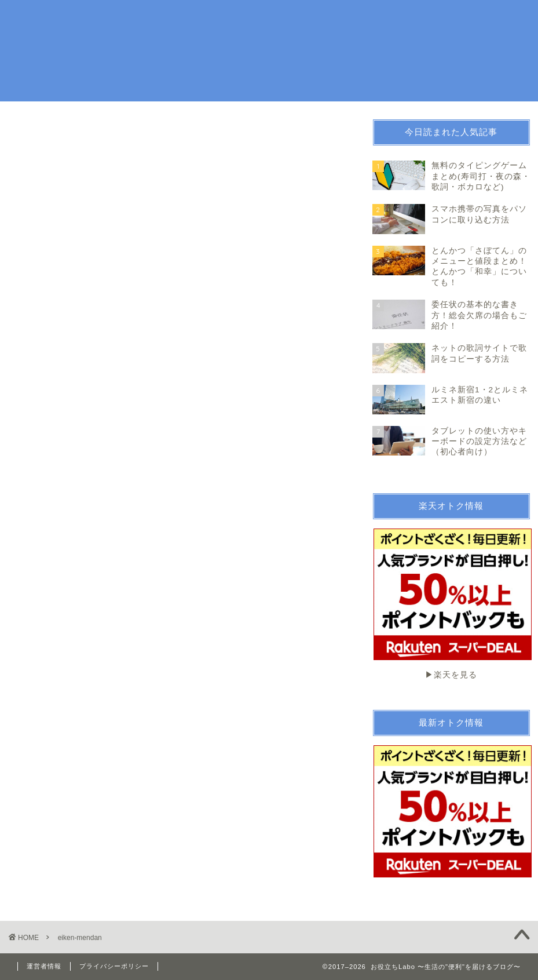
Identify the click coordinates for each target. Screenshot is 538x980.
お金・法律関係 (365, 18)
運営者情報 (44, 966)
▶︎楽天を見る (452, 604)
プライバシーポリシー (114, 966)
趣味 (314, 18)
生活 (281, 18)
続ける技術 (428, 18)
